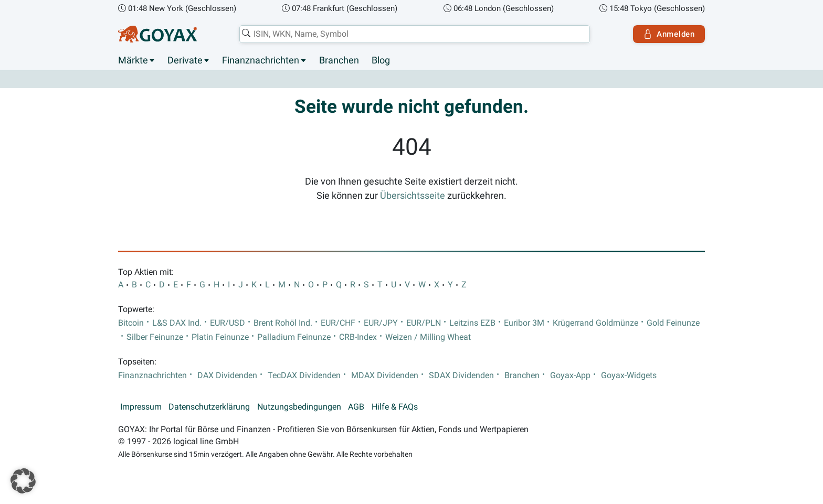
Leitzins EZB (472, 323)
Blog (381, 60)
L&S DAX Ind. (177, 323)
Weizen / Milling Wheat (428, 337)
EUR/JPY (381, 323)
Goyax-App (570, 376)
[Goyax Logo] (157, 34)
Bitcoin (131, 323)
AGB (356, 407)
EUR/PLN (424, 323)
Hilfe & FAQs (395, 407)
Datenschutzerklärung (209, 407)
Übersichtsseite (413, 196)
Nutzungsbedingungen (299, 407)
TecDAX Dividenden (304, 376)
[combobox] (415, 34)
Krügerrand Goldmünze (595, 323)
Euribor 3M (524, 323)
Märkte (133, 60)
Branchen (339, 60)
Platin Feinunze (220, 337)
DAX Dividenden (227, 376)
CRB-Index (358, 337)
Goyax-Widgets (629, 376)
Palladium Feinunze (294, 337)
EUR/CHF (338, 323)
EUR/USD (228, 323)
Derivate (185, 60)
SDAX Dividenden (461, 376)
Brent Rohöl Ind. (283, 323)
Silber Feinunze (155, 337)
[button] (23, 481)
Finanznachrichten (261, 60)
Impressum (141, 407)
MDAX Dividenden (385, 376)
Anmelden (669, 34)
